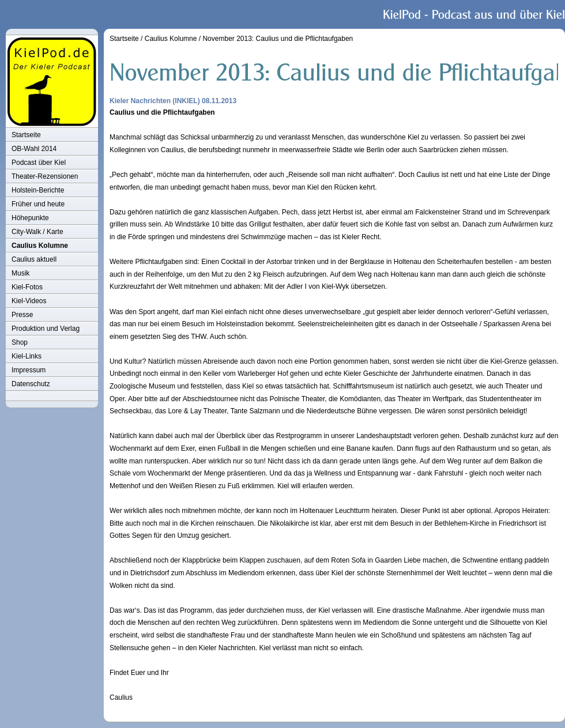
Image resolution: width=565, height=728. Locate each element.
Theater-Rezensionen (45, 176)
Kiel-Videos (29, 301)
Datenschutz (31, 384)
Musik (20, 273)
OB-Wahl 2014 (34, 149)
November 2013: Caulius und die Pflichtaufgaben (278, 39)
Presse (22, 315)
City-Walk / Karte (37, 232)
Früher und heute (38, 204)
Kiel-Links (27, 356)
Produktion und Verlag (46, 329)
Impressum (29, 370)
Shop (20, 342)
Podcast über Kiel (39, 163)
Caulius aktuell (34, 259)
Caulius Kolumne (40, 246)
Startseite (26, 135)
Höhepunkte (30, 218)
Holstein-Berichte (38, 190)
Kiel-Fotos (27, 287)
